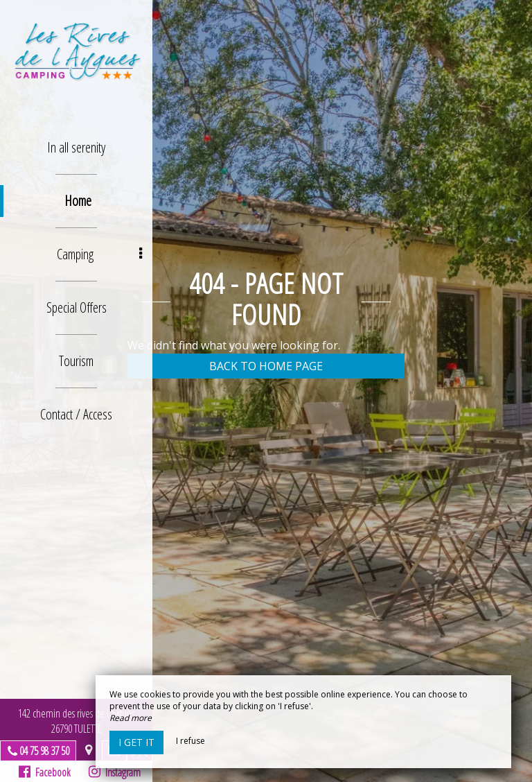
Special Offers (77, 307)
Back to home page (266, 366)
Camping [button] (100, 254)
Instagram (115, 772)
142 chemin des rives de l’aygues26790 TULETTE (76, 721)
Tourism (76, 361)
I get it (136, 742)
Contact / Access (76, 414)
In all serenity (76, 147)
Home (78, 201)
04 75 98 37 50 (44, 751)
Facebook (45, 772)
